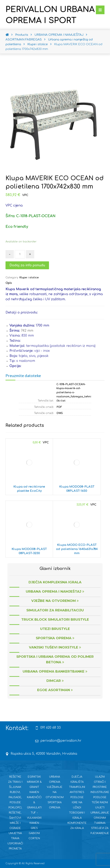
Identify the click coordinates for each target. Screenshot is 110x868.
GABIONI (34, 833)
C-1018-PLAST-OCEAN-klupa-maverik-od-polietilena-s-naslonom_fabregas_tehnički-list (74, 393)
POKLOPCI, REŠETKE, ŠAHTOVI (15, 813)
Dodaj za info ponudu (27, 265)
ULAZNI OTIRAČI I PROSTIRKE (100, 782)
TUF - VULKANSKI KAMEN (34, 818)
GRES (34, 828)
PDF (59, 407)
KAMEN (34, 792)
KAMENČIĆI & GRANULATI (34, 802)
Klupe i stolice (29, 278)
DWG (60, 413)
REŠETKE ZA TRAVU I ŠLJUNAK (15, 782)
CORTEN (34, 838)
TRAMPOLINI (77, 787)
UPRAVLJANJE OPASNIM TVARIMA (100, 818)
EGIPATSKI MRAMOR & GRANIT (34, 782)
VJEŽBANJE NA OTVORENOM (55, 792)
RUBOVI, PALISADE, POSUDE (15, 797)
